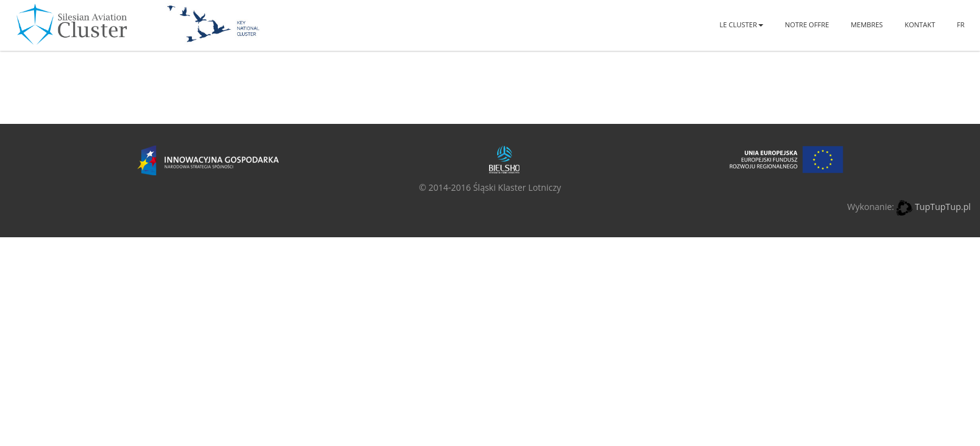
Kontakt (920, 24)
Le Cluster (741, 24)
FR (961, 24)
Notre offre (807, 24)
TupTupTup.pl (943, 207)
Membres (867, 24)
